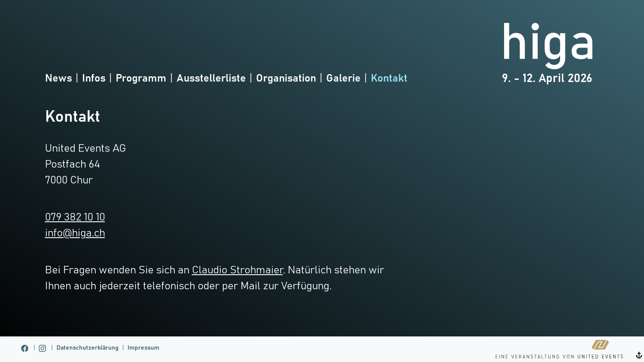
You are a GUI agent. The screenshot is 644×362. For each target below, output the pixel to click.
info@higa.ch (75, 233)
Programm (141, 78)
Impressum (143, 348)
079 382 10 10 (75, 217)
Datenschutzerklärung (88, 348)
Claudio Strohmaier (237, 270)
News (58, 78)
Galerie (343, 78)
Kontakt (389, 78)
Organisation (286, 78)
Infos (94, 78)
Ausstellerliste (211, 78)
